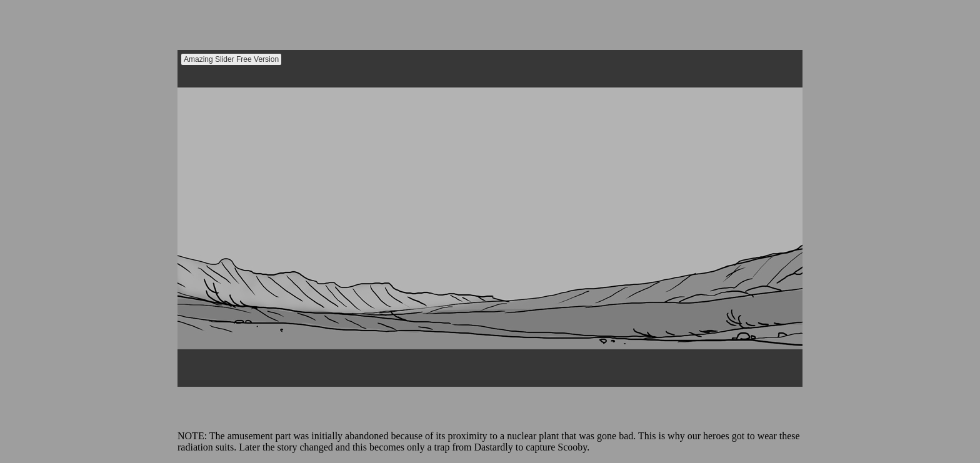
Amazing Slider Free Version (231, 59)
